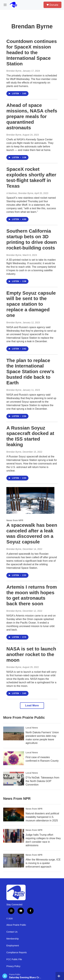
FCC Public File (14, 959)
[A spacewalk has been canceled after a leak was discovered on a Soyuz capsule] (30, 500)
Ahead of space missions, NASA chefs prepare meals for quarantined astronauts (32, 116)
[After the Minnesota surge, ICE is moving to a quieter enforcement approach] (14, 861)
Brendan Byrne (14, 71)
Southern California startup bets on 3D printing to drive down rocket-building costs (32, 239)
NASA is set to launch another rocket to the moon (31, 654)
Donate (54, 5)
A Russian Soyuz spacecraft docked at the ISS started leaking (30, 436)
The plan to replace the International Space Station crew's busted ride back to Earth (30, 372)
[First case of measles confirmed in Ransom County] (14, 758)
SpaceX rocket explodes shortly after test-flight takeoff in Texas (31, 177)
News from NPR (15, 520)
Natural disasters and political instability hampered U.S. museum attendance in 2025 (42, 817)
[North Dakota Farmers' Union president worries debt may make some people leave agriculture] (14, 733)
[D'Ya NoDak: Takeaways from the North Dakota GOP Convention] (14, 779)
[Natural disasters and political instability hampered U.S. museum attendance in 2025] (14, 815)
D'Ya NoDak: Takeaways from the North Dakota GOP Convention (42, 781)
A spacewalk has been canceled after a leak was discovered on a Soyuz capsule (32, 533)
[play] (5, 976)
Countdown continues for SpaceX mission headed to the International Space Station (32, 52)
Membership (13, 939)
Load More (32, 705)
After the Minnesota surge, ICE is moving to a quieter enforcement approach (43, 863)
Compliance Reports (17, 953)
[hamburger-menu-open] (5, 5)
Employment (13, 946)
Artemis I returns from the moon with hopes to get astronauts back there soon (32, 595)
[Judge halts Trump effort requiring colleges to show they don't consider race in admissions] (14, 836)
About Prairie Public (16, 925)
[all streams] (60, 976)
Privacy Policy (13, 966)
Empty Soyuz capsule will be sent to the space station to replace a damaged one (31, 304)
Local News (32, 728)
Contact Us (12, 932)
